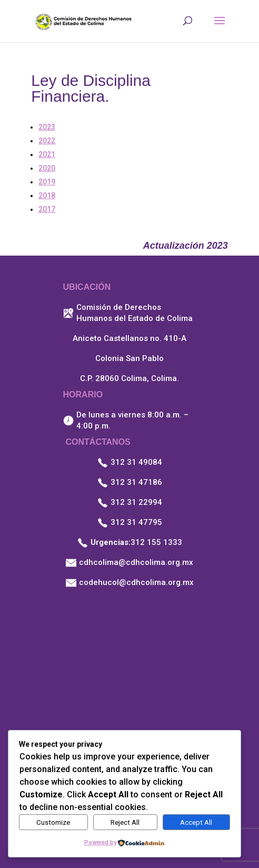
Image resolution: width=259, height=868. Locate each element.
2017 (47, 209)
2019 (47, 182)
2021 (47, 154)
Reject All (125, 822)
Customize (53, 822)
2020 (47, 168)
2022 (47, 141)
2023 (47, 127)
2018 (47, 196)
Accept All (196, 822)
